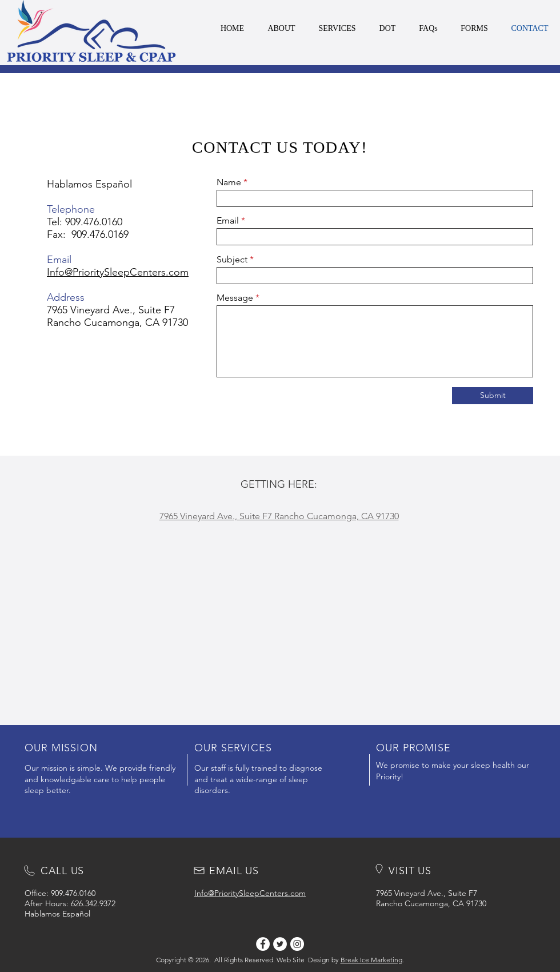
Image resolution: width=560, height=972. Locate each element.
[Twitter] (280, 944)
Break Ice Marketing (371, 960)
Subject (232, 260)
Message (235, 298)
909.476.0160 (94, 222)
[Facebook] (263, 944)
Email (228, 221)
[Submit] (493, 396)
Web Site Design (303, 960)
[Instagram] (297, 944)
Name (229, 182)
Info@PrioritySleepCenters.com (118, 272)
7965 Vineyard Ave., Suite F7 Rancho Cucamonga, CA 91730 (117, 316)
